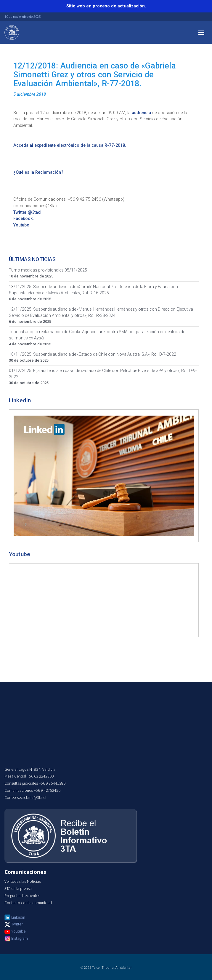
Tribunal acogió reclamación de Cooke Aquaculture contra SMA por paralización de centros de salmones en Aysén (97, 335)
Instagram (20, 938)
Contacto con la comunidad (28, 903)
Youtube (21, 225)
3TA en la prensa (18, 889)
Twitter (17, 924)
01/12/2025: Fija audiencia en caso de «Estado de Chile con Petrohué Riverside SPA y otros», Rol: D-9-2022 (103, 374)
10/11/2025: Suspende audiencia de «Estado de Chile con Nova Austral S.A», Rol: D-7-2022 (93, 354)
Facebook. (24, 219)
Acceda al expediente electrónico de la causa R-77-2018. (70, 145)
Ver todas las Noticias (23, 882)
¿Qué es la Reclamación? (38, 172)
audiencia (141, 113)
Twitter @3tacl (27, 212)
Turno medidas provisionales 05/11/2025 (48, 270)
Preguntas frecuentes (22, 896)
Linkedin (18, 917)
